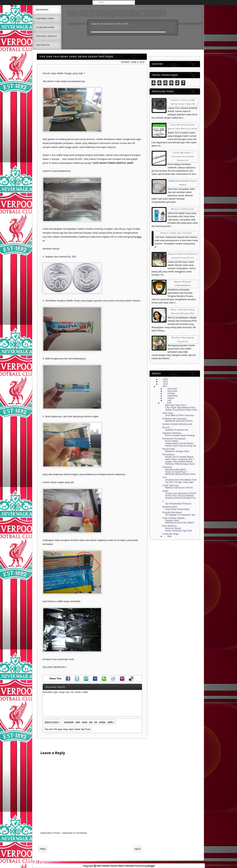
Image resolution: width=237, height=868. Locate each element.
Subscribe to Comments (74, 833)
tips (91, 722)
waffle (110, 722)
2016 (165, 379)
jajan (78, 722)
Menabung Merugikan (175, 470)
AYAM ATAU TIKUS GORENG (179, 496)
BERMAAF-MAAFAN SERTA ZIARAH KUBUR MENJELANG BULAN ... (177, 424)
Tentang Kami (45, 18)
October (171, 393)
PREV (43, 849)
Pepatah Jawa (172, 520)
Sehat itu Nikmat (173, 528)
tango (85, 722)
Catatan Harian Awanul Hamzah (118, 866)
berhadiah (69, 722)
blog (139, 237)
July (169, 400)
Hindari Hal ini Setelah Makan (179, 457)
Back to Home (51, 722)
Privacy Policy (47, 36)
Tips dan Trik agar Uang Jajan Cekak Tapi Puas (76, 57)
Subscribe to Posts (50, 833)
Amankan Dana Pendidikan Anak (181, 480)
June (169, 403)
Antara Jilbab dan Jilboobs (176, 233)
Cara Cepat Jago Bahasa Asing (180, 407)
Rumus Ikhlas (172, 441)
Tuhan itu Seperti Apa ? (176, 472)
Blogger (151, 866)
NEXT (138, 849)
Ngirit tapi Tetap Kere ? (176, 405)
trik (96, 722)
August (171, 398)
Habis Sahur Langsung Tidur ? (180, 459)
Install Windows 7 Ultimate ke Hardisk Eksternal (183, 156)
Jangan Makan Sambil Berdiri (179, 443)
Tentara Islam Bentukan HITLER (181, 493)
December (172, 389)
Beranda (42, 10)
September (173, 396)
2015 (165, 382)
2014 (165, 384)
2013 (165, 386)
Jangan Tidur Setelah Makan (179, 462)
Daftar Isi (43, 45)
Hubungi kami (45, 27)
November (172, 391)
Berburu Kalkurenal (183, 209)
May (169, 536)
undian (102, 722)
